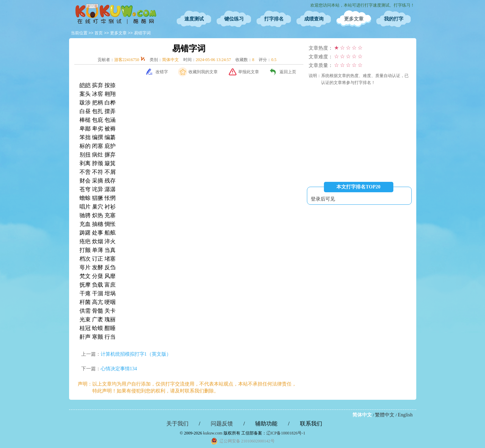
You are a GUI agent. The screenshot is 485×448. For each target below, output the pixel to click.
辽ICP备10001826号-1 (286, 433)
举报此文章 (249, 72)
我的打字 (394, 19)
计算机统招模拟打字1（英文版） (136, 354)
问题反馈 (222, 424)
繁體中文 (385, 415)
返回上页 (288, 72)
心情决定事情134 (119, 369)
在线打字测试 (116, 14)
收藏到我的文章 (203, 72)
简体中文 (362, 415)
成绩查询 (314, 19)
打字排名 (274, 19)
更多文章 (354, 19)
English (405, 415)
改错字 (162, 72)
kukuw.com (213, 433)
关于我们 (177, 424)
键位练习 (234, 19)
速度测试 (194, 19)
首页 (99, 33)
